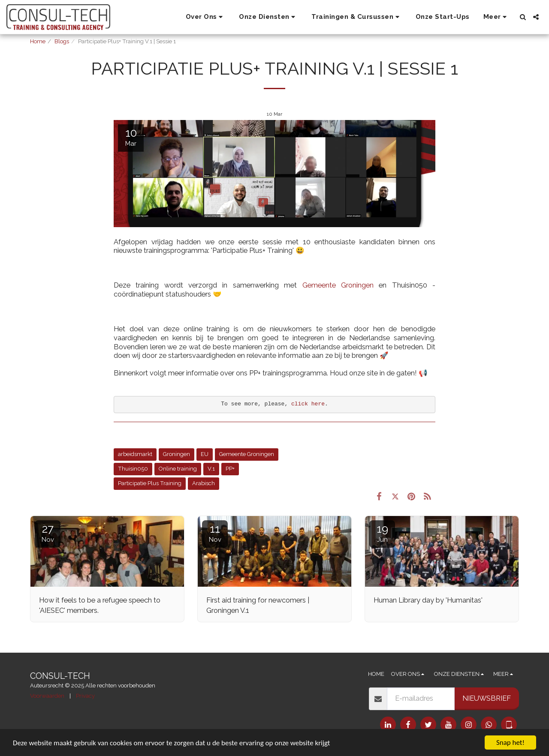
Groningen (176, 454)
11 (215, 533)
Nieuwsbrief (487, 698)
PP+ (230, 469)
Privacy (85, 696)
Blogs (62, 41)
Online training (178, 469)
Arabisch (204, 483)
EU (205, 454)
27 (48, 533)
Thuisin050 (133, 469)
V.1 (211, 469)
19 (382, 533)
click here (308, 404)
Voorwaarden (47, 696)
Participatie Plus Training (150, 483)
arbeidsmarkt (135, 454)
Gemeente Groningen (338, 285)
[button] (206, 17)
